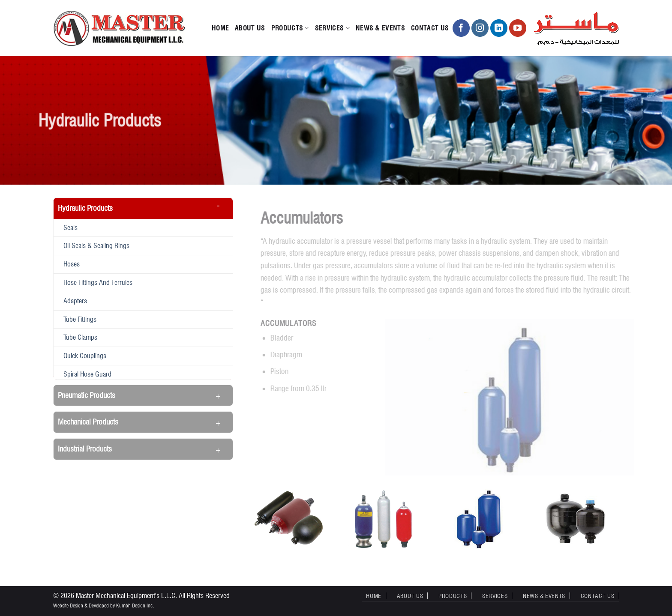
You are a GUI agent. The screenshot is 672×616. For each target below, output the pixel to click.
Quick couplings (85, 356)
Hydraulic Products (85, 208)
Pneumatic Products (87, 395)
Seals (70, 227)
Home (220, 28)
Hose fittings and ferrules (98, 282)
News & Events (380, 28)
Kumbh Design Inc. (135, 606)
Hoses (72, 264)
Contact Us (430, 28)
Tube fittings (80, 319)
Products (290, 28)
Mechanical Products (88, 422)
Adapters (75, 301)
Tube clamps (80, 337)
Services (332, 28)
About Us (250, 28)
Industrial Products (85, 449)
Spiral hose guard (87, 374)
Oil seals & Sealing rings (96, 245)
